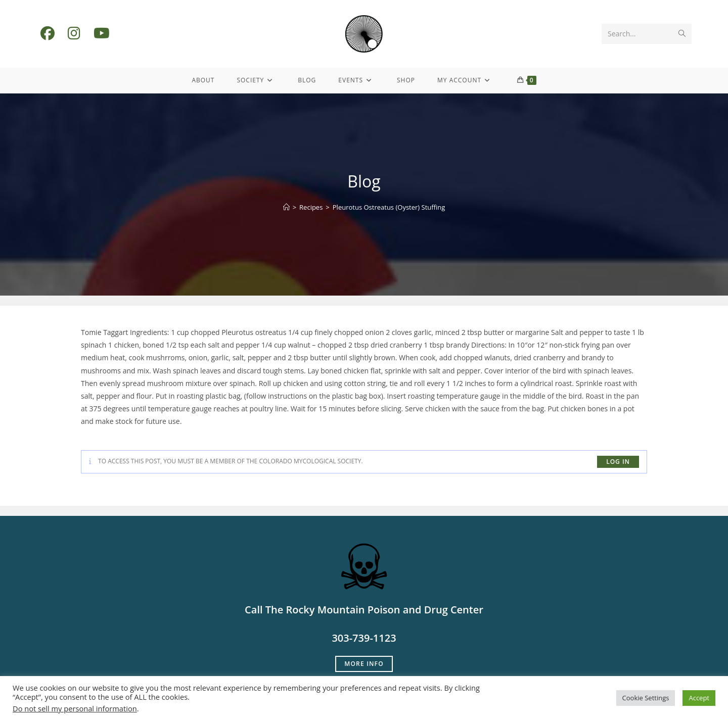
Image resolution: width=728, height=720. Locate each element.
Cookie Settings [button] (646, 698)
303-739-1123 (364, 638)
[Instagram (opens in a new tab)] (74, 33)
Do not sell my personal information (75, 708)
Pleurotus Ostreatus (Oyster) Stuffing (389, 207)
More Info (364, 664)
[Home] (286, 207)
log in (618, 462)
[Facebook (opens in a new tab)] (48, 33)
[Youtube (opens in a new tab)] (102, 33)
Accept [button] (699, 698)
